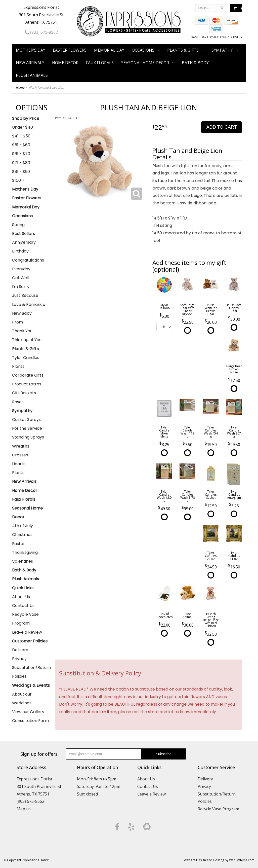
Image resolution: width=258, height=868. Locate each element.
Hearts (19, 464)
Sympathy (222, 50)
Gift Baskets (24, 393)
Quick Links (23, 588)
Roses (18, 402)
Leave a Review (27, 632)
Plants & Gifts (183, 50)
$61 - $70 (21, 154)
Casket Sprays (26, 420)
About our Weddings (22, 699)
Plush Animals (32, 75)
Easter (18, 544)
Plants (18, 366)
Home (20, 87)
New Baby (22, 313)
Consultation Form (30, 721)
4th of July (23, 526)
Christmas (22, 535)
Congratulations (28, 260)
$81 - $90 (21, 172)
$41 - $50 (21, 136)
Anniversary (24, 242)
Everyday (21, 269)
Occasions (143, 50)
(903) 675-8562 (41, 32)
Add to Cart (222, 127)
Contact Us (23, 606)
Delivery (20, 650)
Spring (18, 225)
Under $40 (23, 127)
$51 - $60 (21, 145)
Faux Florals (100, 63)
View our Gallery (28, 712)
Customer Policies (30, 641)
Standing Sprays (28, 437)
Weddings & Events (31, 685)
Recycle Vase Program (25, 619)
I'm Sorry (21, 287)
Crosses (20, 455)
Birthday (20, 251)
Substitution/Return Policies (31, 672)
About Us (21, 597)
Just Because (25, 295)
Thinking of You (27, 340)
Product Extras (27, 384)
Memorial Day (109, 50)
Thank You (22, 331)
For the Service (27, 428)
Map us (24, 809)
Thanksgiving (25, 552)
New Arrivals (30, 63)
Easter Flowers (70, 50)
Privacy (19, 659)
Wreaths (21, 446)
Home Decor (65, 63)
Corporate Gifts (28, 375)
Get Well (21, 278)
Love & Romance (29, 304)
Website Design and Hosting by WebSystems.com (219, 860)
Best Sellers (24, 233)
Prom (17, 322)
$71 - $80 (21, 163)
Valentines (23, 561)
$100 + (18, 180)
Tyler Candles (26, 358)
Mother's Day (31, 50)
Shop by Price (26, 118)
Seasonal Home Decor (145, 63)
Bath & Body (195, 63)
